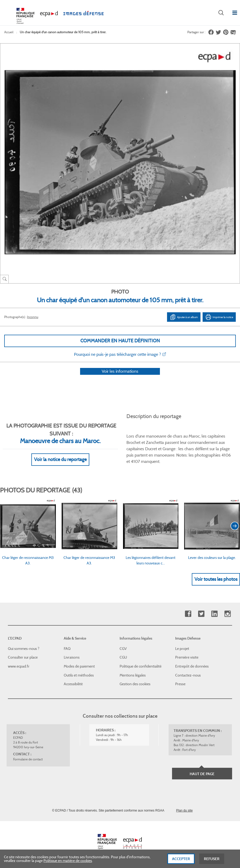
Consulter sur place (23, 658)
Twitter (201, 614)
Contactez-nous (188, 675)
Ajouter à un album (184, 317)
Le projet (182, 649)
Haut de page (202, 774)
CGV (123, 649)
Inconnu (33, 317)
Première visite (187, 658)
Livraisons (72, 658)
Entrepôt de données (192, 666)
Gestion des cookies (135, 684)
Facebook (188, 614)
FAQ (67, 649)
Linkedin (214, 614)
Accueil (9, 32)
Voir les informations (120, 378)
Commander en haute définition (120, 341)
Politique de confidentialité (141, 666)
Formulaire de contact (28, 759)
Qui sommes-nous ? (24, 649)
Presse (180, 684)
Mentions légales (133, 675)
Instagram (227, 614)
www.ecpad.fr (19, 666)
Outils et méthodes (79, 675)
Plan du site (185, 811)
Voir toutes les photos (216, 586)
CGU (123, 658)
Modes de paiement (79, 666)
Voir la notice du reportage (60, 466)
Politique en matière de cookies (68, 863)
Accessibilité (73, 684)
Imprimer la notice (219, 317)
